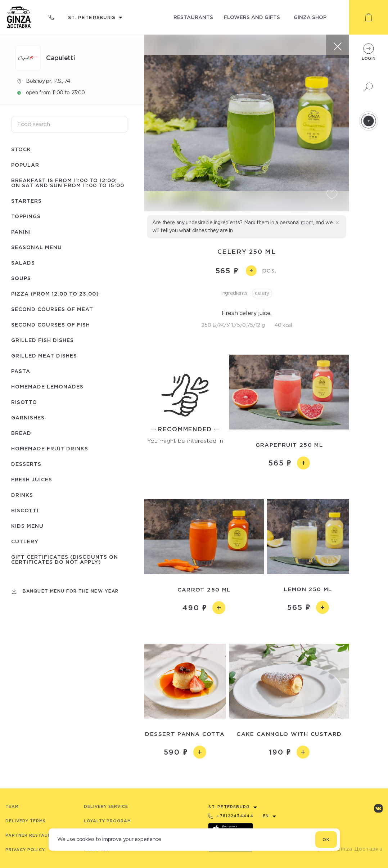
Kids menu (27, 526)
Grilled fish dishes (42, 340)
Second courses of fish (51, 325)
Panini (21, 232)
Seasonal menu (37, 247)
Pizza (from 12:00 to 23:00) (55, 294)
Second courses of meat (52, 309)
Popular (25, 165)
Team (12, 806)
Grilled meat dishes (44, 356)
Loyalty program (107, 821)
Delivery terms (26, 821)
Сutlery (25, 541)
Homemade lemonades (47, 386)
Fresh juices (32, 479)
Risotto (24, 402)
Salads (23, 263)
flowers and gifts (252, 17)
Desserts (26, 464)
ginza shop (310, 17)
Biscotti (25, 510)
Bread (21, 433)
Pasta (21, 371)
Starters (26, 201)
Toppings (26, 216)
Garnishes (28, 417)
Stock (21, 149)
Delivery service (106, 806)
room (307, 222)
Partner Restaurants (35, 835)
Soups (21, 278)
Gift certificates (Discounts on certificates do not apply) (65, 559)
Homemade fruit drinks (50, 448)
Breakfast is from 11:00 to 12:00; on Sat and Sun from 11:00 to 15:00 (68, 183)
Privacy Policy (25, 850)
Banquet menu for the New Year (71, 591)
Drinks (22, 495)
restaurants (193, 17)
